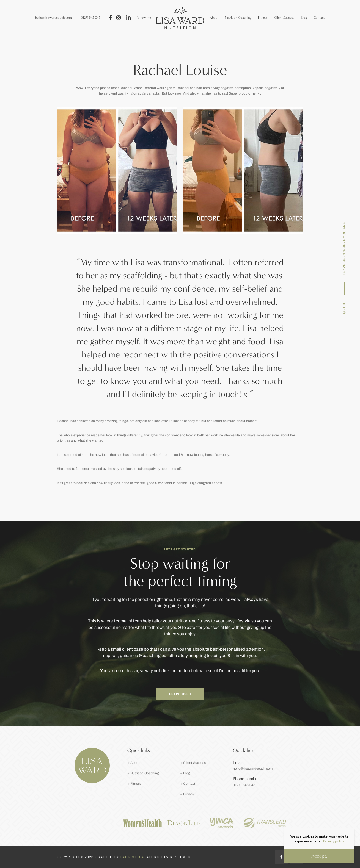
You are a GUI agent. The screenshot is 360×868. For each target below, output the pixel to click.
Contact (319, 18)
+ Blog (185, 773)
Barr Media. (133, 857)
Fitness (263, 18)
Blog (304, 18)
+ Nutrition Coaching (143, 773)
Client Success (284, 18)
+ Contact (188, 784)
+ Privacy (187, 794)
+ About (133, 763)
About (214, 18)
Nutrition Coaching (238, 18)
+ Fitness (134, 784)
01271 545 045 (90, 18)
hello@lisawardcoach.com (53, 18)
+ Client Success (193, 763)
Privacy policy (334, 841)
